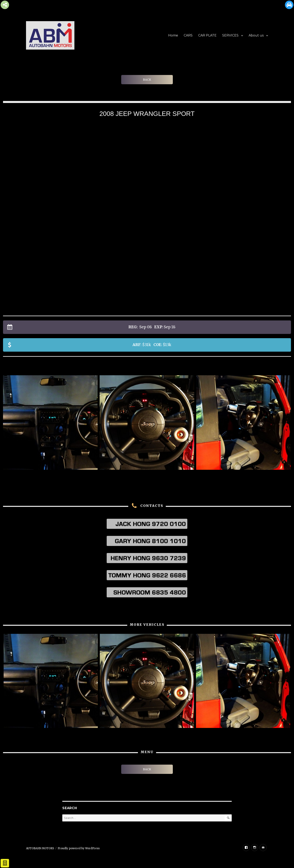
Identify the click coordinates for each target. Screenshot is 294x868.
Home (173, 35)
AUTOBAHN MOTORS (40, 848)
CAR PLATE (207, 35)
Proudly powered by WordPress (79, 848)
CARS (188, 35)
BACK (147, 80)
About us (256, 35)
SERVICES (230, 35)
